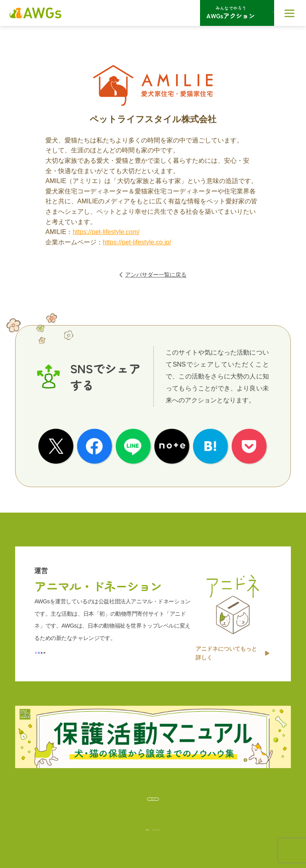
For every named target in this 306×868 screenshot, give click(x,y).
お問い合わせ (153, 794)
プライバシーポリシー (173, 825)
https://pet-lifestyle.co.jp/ (137, 242)
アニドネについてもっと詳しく (232, 642)
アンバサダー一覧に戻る (153, 275)
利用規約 (114, 825)
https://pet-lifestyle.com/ (106, 232)
